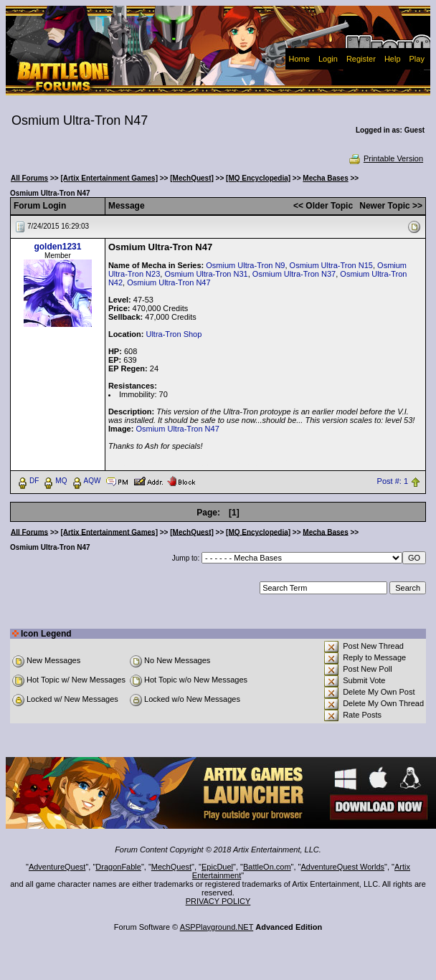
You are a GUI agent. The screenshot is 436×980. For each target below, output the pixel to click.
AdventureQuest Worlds (343, 867)
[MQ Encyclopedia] (258, 178)
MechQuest (171, 867)
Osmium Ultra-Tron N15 (331, 265)
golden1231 (57, 247)
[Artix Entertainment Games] (109, 178)
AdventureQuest (57, 867)
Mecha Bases (325, 178)
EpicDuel (217, 867)
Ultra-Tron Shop (174, 334)
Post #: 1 (393, 481)
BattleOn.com (267, 867)
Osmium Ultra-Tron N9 (245, 265)
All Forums (29, 178)
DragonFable (118, 867)
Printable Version (385, 158)
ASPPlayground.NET (217, 927)
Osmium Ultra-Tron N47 (169, 282)
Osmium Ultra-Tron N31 (206, 274)
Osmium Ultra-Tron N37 (294, 274)
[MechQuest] (192, 178)
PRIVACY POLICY (218, 901)
